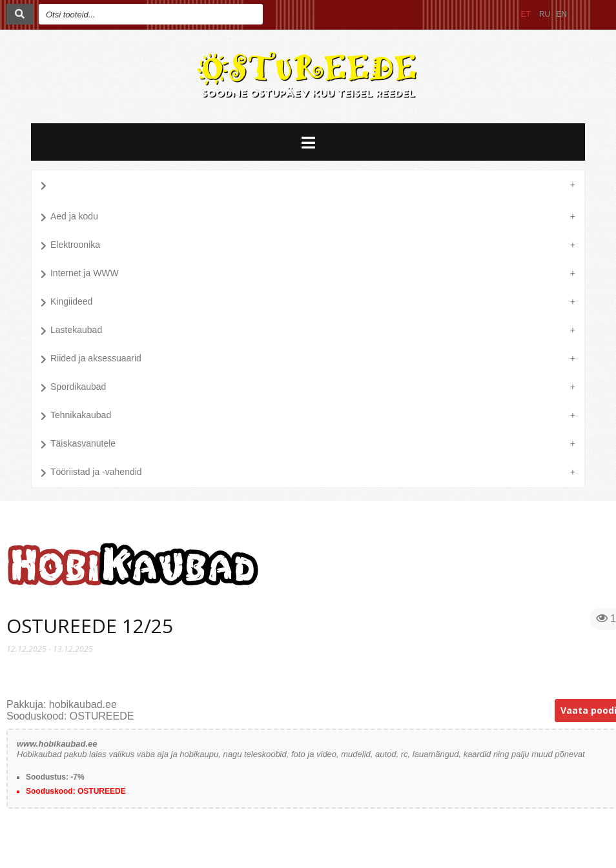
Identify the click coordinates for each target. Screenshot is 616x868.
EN (561, 14)
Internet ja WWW (80, 274)
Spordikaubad (73, 388)
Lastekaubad (71, 331)
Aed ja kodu (69, 217)
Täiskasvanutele (78, 445)
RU (545, 14)
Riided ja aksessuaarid (91, 359)
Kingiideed (67, 303)
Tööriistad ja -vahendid (91, 473)
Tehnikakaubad (76, 416)
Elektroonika (70, 246)
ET (526, 14)
